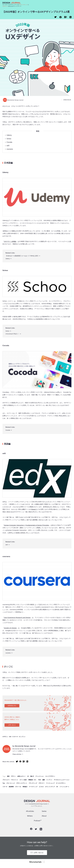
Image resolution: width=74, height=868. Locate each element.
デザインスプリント (22, 783)
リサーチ (15, 737)
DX (57, 787)
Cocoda (9, 142)
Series (44, 811)
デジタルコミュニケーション (62, 780)
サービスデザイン (61, 783)
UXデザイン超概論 (10, 241)
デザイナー (42, 783)
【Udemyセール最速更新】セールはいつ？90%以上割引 (22, 256)
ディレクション (40, 776)
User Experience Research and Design (17, 618)
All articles (30, 811)
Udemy (9, 135)
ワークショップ (50, 783)
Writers (30, 816)
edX (8, 146)
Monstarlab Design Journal (13, 100)
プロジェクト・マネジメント (10, 780)
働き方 (32, 776)
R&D (40, 780)
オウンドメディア (50, 787)
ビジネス (41, 787)
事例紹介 (25, 787)
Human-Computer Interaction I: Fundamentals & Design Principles (26, 525)
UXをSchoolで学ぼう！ (12, 334)
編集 (44, 780)
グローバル (18, 787)
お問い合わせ (12, 725)
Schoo (9, 139)
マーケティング (33, 787)
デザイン (6, 737)
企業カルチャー (21, 776)
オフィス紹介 (23, 780)
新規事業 (11, 787)
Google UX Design (10, 628)
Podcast (37, 820)
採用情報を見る (12, 706)
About (44, 816)
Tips (4, 783)
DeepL (34, 509)
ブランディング (33, 783)
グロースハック (11, 783)
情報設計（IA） (33, 780)
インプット (22, 737)
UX (10, 737)
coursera (10, 149)
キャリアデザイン (50, 776)
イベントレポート (64, 787)
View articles (17, 754)
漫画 (8, 776)
